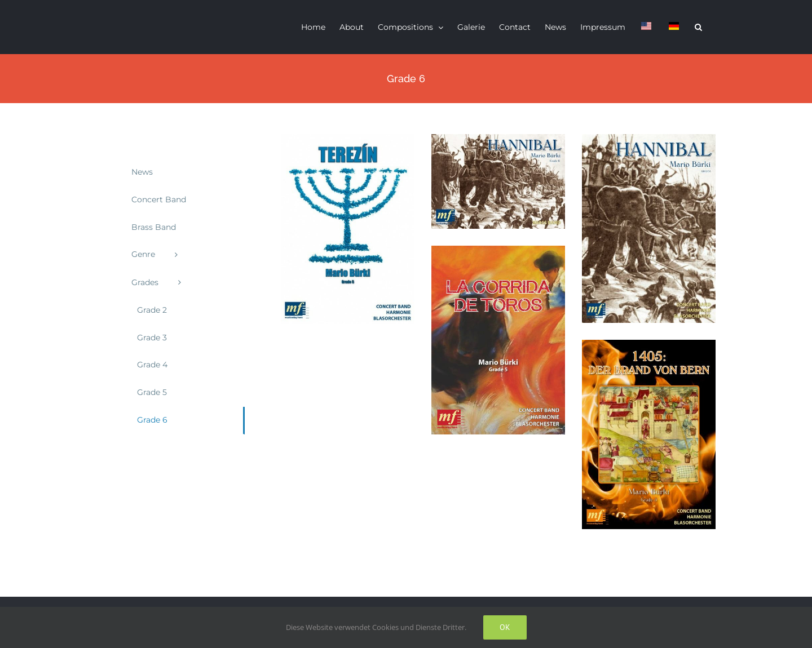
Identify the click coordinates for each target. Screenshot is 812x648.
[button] (698, 27)
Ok (505, 627)
